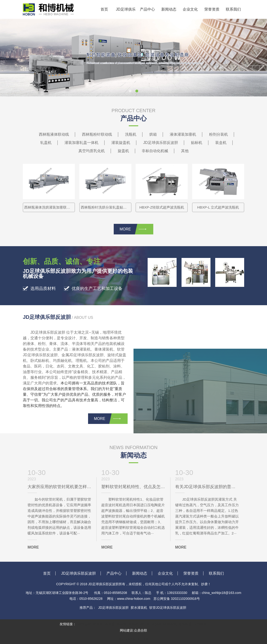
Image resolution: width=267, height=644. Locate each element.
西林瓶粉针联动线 (97, 134)
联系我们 (233, 9)
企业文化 (190, 9)
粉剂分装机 (218, 134)
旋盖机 (123, 151)
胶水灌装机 (139, 608)
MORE (133, 229)
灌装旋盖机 (121, 143)
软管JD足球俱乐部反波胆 (168, 608)
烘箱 (153, 134)
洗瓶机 (131, 134)
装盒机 (221, 143)
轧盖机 (46, 143)
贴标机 (197, 143)
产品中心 (147, 9)
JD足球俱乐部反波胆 (126, 13)
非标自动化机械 (155, 151)
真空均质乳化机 (92, 151)
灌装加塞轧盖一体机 (81, 143)
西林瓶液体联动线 (54, 134)
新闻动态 (169, 9)
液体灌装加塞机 (183, 134)
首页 (104, 9)
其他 (185, 151)
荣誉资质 (212, 9)
